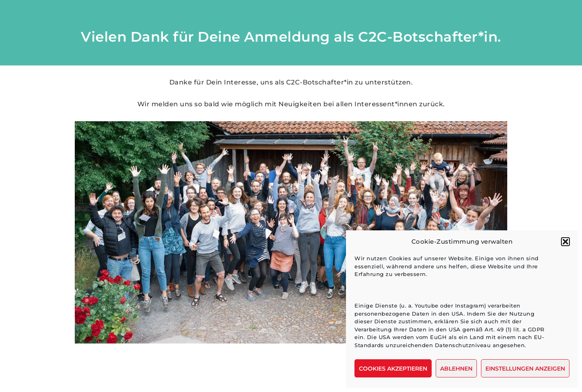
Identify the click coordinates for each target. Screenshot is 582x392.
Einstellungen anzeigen (525, 369)
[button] (565, 242)
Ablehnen (456, 369)
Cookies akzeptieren (393, 369)
